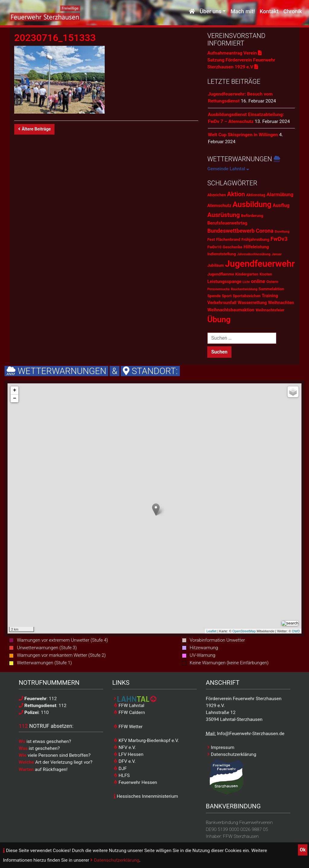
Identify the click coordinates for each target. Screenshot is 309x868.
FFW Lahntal (129, 706)
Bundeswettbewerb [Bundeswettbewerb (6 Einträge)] (231, 231)
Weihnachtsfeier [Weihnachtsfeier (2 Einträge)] (270, 310)
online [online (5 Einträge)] (258, 281)
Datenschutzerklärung (115, 860)
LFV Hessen (129, 754)
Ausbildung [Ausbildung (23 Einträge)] (252, 204)
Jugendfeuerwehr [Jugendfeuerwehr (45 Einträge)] (260, 264)
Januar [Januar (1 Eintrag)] (277, 254)
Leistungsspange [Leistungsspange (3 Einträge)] (224, 281)
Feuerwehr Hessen (135, 782)
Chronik (293, 11)
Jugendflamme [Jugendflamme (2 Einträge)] (221, 274)
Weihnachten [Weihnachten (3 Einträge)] (281, 303)
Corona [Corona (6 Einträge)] (265, 231)
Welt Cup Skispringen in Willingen (243, 135)
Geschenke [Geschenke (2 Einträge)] (233, 247)
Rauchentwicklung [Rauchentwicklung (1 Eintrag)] (244, 289)
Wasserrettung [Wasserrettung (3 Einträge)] (252, 303)
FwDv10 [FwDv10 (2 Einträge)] (214, 247)
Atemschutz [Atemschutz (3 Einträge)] (219, 206)
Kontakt (269, 11)
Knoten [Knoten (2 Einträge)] (266, 274)
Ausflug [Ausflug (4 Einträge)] (281, 205)
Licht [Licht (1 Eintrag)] (246, 282)
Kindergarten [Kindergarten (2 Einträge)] (247, 274)
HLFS (122, 775)
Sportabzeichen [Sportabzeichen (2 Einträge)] (247, 296)
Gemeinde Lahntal (228, 169)
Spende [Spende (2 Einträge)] (214, 296)
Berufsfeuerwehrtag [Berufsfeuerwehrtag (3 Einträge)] (227, 223)
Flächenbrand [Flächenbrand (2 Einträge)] (228, 239)
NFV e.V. (125, 747)
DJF (120, 769)
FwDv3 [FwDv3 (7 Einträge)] (279, 239)
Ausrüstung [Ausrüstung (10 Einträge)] (224, 215)
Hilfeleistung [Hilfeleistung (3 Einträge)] (256, 247)
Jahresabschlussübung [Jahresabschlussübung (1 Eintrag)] (254, 254)
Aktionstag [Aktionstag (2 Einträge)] (256, 195)
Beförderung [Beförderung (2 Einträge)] (252, 216)
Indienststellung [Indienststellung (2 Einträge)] (222, 254)
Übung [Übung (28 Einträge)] (219, 319)
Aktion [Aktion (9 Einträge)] (236, 194)
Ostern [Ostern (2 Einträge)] (272, 282)
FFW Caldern (129, 712)
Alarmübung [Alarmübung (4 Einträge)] (280, 195)
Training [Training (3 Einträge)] (270, 296)
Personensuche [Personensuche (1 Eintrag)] (218, 289)
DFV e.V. (125, 761)
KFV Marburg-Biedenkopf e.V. (146, 741)
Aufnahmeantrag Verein (234, 53)
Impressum (221, 747)
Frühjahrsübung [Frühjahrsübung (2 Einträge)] (255, 239)
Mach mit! (243, 11)
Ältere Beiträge (34, 129)
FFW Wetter (128, 727)
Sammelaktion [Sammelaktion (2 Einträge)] (271, 289)
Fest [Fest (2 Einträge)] (211, 239)
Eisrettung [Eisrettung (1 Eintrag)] (282, 232)
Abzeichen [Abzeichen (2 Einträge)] (217, 195)
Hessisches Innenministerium (146, 796)
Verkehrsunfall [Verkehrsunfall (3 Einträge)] (222, 303)
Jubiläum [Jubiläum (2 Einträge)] (216, 265)
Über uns (211, 11)
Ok (303, 850)
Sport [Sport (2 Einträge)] (227, 296)
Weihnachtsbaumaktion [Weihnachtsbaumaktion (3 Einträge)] (231, 310)
